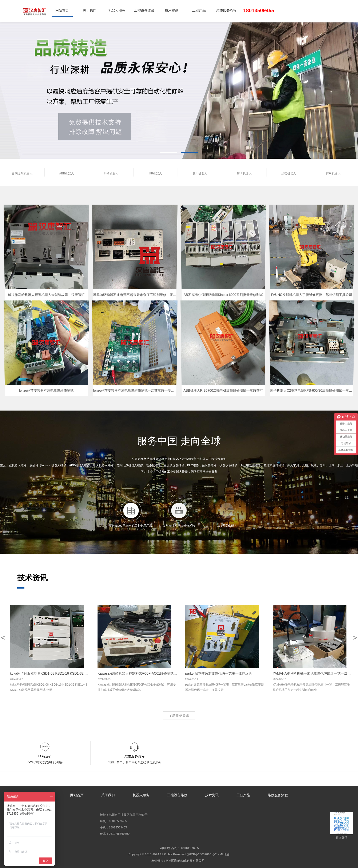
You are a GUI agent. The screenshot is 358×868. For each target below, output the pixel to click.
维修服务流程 (226, 10)
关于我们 (89, 10)
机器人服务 (117, 10)
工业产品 (199, 10)
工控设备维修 (144, 10)
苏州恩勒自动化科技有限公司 (185, 861)
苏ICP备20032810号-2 (202, 854)
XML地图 (224, 854)
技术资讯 (172, 10)
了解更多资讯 (179, 715)
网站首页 (62, 10)
